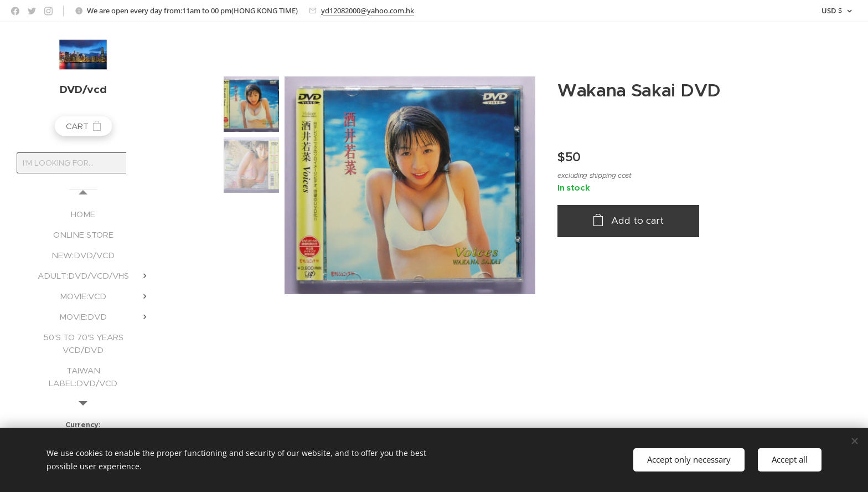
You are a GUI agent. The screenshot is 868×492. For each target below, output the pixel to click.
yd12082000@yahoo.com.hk (368, 11)
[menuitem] (83, 214)
